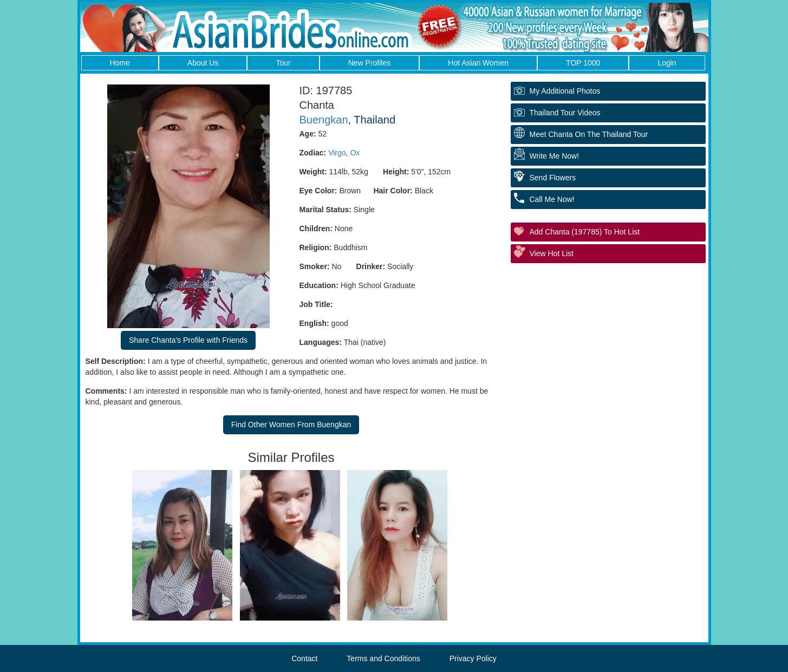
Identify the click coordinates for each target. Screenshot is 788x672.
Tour (283, 63)
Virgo (337, 153)
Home (120, 63)
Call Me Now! (552, 199)
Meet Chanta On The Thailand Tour (589, 134)
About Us (203, 63)
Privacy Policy (473, 658)
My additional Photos (565, 91)
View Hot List (552, 253)
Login (667, 63)
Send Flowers (553, 178)
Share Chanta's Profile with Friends (188, 340)
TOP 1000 (583, 63)
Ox (355, 153)
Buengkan (324, 120)
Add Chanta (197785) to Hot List (585, 232)
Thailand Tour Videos (565, 113)
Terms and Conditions (383, 658)
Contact (304, 658)
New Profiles (370, 63)
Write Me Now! (555, 156)
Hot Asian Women (478, 63)
